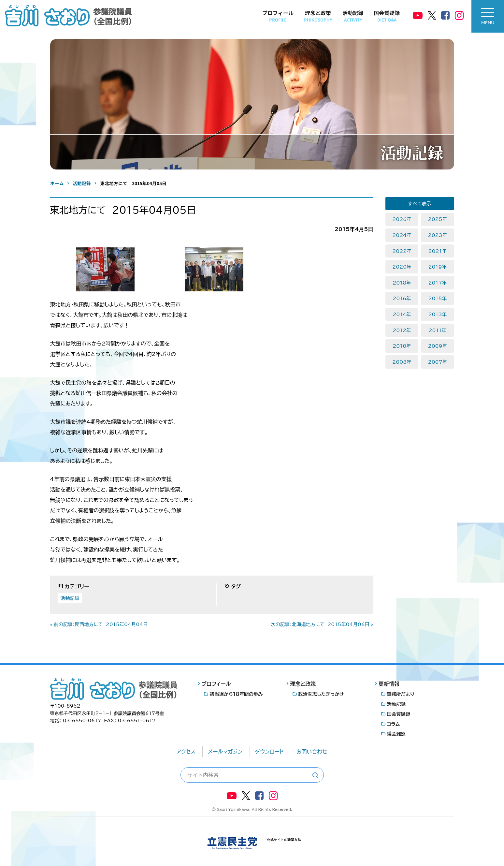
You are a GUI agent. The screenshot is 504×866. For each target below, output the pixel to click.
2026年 (402, 219)
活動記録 (353, 16)
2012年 (402, 330)
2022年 (402, 251)
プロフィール (278, 16)
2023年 (438, 235)
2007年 (438, 362)
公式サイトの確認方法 (284, 840)
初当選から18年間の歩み (236, 694)
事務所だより (401, 694)
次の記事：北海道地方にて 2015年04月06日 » (322, 624)
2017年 (438, 283)
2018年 (402, 283)
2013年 (438, 314)
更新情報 (389, 684)
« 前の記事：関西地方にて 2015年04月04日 (99, 624)
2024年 (402, 235)
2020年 (402, 267)
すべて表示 (420, 204)
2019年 (438, 267)
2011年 (438, 330)
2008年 (402, 362)
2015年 (438, 298)
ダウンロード (270, 752)
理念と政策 (318, 16)
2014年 (402, 314)
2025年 (438, 219)
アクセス (186, 752)
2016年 (402, 298)
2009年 (438, 346)
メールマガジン (225, 752)
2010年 (402, 346)
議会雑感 (396, 734)
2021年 (438, 251)
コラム (393, 724)
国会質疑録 (387, 16)
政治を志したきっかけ (321, 694)
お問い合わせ (312, 752)
